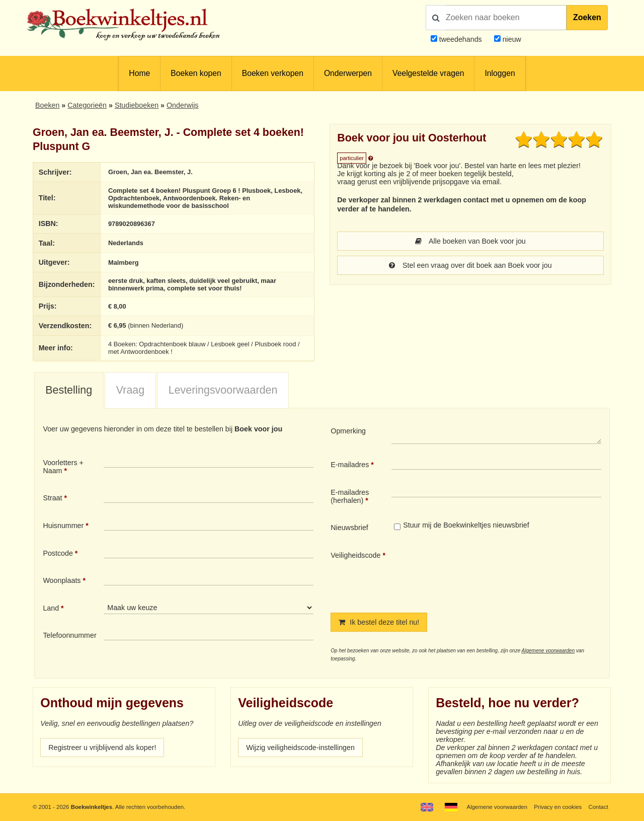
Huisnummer (63, 526)
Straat (52, 498)
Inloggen (500, 73)
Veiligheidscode (355, 555)
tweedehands (461, 39)
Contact (598, 807)
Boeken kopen (196, 73)
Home (139, 73)
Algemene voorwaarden (548, 651)
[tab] (69, 391)
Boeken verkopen (273, 73)
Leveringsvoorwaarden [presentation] (223, 390)
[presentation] (475, 573)
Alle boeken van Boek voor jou (470, 241)
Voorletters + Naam (63, 467)
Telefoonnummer (69, 635)
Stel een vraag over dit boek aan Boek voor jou (470, 265)
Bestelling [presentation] (69, 390)
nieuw (511, 39)
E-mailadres (350, 465)
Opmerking (348, 431)
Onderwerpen (348, 73)
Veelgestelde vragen (428, 73)
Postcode (58, 553)
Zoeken (587, 17)
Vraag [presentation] (130, 390)
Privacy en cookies (558, 807)
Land (51, 608)
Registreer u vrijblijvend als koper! (102, 748)
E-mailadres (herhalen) (350, 496)
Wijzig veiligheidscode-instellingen (300, 748)
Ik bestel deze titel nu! (379, 622)
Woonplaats (62, 580)
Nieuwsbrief (349, 528)
